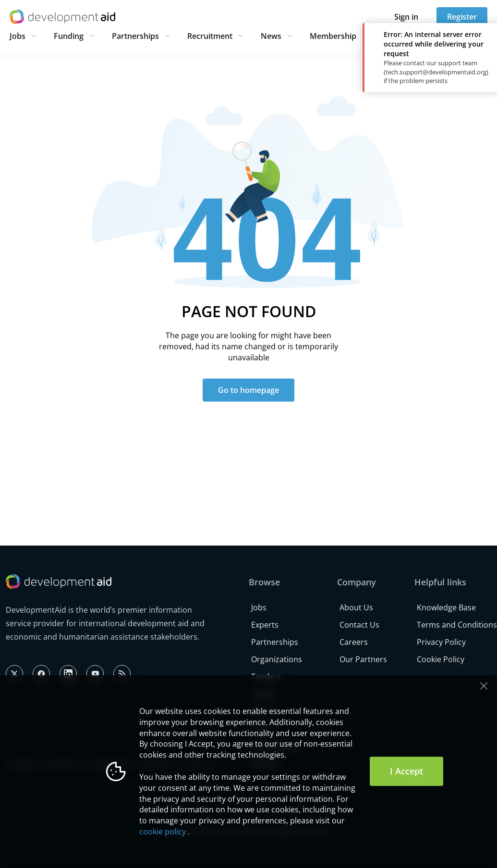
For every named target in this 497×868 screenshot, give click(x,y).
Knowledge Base (446, 607)
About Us (356, 607)
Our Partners (363, 659)
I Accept (406, 771)
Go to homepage (248, 390)
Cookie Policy (441, 659)
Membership (333, 36)
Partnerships (135, 36)
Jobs (18, 36)
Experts (265, 625)
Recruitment (210, 36)
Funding (69, 36)
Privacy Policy (441, 642)
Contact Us (359, 625)
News (271, 36)
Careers (354, 642)
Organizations (277, 659)
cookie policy (163, 832)
